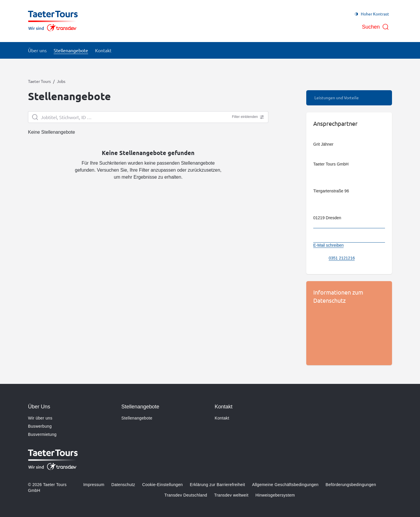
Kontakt (222, 418)
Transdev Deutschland (186, 495)
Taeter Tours (39, 81)
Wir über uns (40, 418)
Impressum (94, 485)
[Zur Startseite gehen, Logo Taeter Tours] (53, 21)
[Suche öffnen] (376, 27)
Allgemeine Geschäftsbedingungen (285, 485)
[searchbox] (148, 117)
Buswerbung (40, 426)
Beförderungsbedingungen (351, 485)
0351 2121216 (342, 258)
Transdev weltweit (231, 495)
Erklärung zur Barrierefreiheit (217, 485)
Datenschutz (123, 485)
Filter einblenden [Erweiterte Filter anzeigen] (248, 117)
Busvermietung (42, 434)
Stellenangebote (137, 418)
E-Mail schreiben (328, 245)
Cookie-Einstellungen (162, 485)
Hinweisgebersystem (275, 495)
